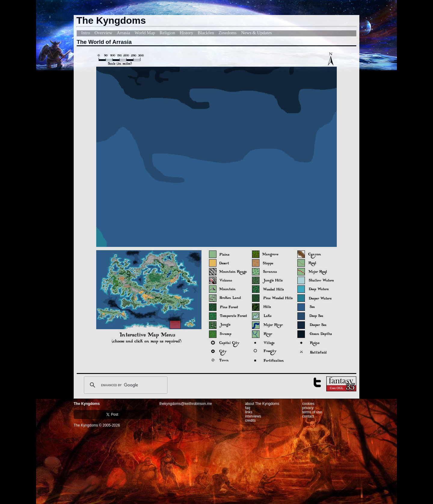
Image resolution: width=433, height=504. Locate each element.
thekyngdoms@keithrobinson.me (186, 404)
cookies (308, 404)
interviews (253, 416)
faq (248, 408)
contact (308, 416)
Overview (103, 33)
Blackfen (206, 33)
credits (250, 421)
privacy (308, 408)
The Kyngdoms (87, 404)
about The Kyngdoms (262, 404)
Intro (86, 33)
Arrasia (123, 33)
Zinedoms (228, 33)
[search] (125, 385)
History (187, 33)
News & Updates (256, 33)
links (249, 412)
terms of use (312, 412)
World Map (145, 33)
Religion (167, 33)
